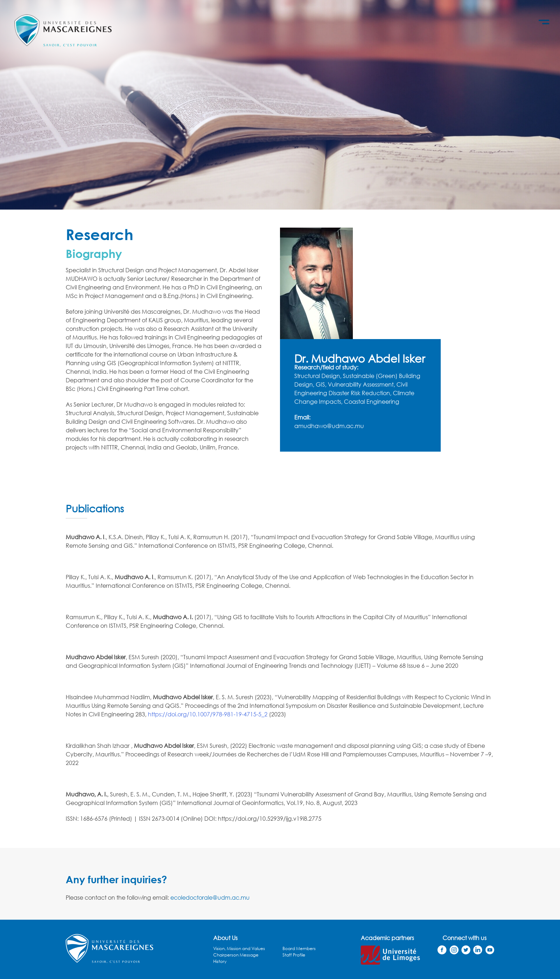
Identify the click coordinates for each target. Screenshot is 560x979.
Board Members (299, 948)
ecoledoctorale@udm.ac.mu (210, 897)
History (220, 961)
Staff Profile (294, 955)
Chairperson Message (236, 955)
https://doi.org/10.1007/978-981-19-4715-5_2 (208, 714)
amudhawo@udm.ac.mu (329, 426)
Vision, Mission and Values (239, 948)
